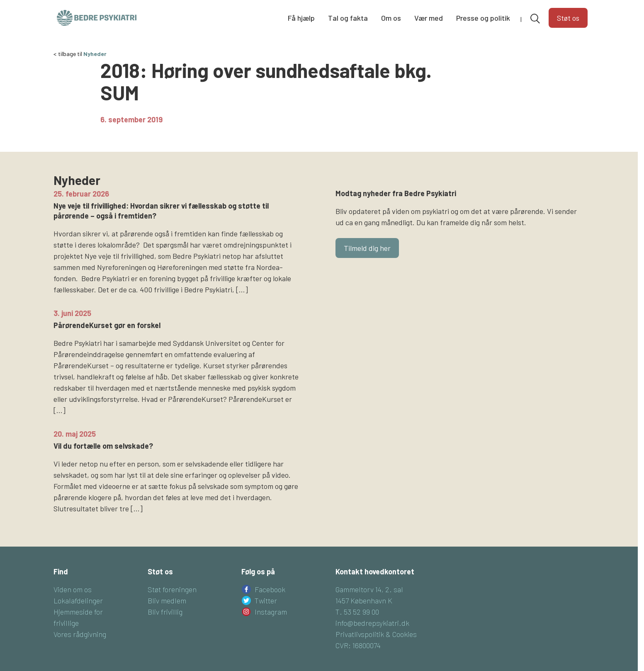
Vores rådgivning (80, 634)
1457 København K (364, 600)
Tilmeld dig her (367, 248)
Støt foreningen (172, 589)
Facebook (270, 589)
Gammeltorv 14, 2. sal (369, 589)
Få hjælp (301, 18)
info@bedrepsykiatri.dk (372, 623)
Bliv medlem (167, 600)
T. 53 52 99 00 (357, 612)
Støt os (568, 18)
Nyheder (95, 54)
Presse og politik (483, 18)
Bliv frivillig (165, 612)
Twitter (266, 600)
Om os (391, 18)
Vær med (429, 18)
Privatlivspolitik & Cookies (376, 634)
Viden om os (73, 589)
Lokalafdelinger (78, 600)
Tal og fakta (348, 18)
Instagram (271, 612)
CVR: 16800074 (358, 645)
